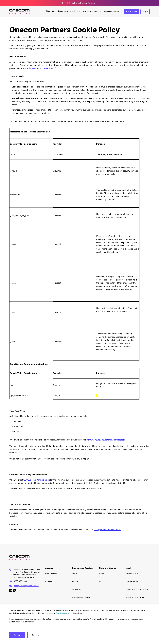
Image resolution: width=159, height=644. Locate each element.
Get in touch (132, 12)
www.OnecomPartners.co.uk (37, 480)
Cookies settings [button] (16, 628)
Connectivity (77, 589)
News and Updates (91, 11)
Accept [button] (17, 635)
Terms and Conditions (135, 597)
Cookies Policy (132, 581)
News (102, 573)
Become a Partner (112, 12)
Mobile (75, 581)
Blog (101, 581)
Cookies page (62, 613)
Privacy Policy (132, 573)
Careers (49, 581)
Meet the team (51, 573)
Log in (145, 12)
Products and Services (68, 11)
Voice (74, 573)
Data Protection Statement (137, 589)
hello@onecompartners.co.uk (107, 530)
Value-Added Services (81, 597)
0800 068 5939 (20, 581)
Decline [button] (35, 635)
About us (50, 11)
